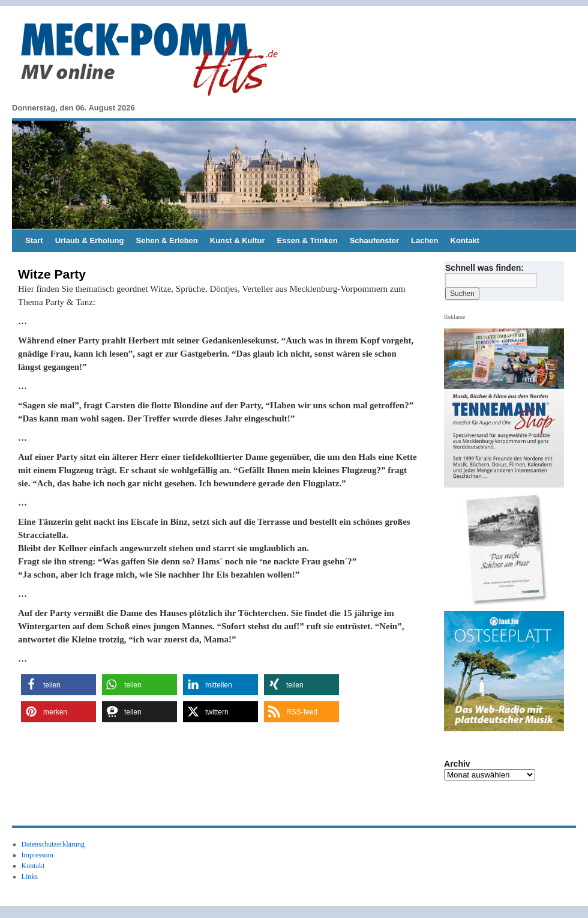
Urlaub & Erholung (90, 240)
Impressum (37, 855)
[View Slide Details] (509, 550)
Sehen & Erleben (166, 240)
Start (34, 240)
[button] (58, 685)
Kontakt (465, 240)
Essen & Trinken (307, 240)
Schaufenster (374, 240)
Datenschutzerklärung (53, 844)
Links (30, 877)
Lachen (425, 240)
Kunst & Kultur (238, 240)
